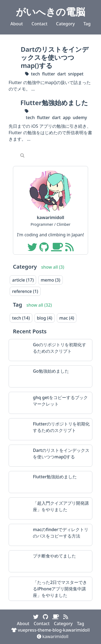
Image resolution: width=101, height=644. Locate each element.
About (17, 24)
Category (65, 24)
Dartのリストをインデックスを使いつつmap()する (55, 57)
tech (35, 74)
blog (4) (45, 318)
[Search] (55, 155)
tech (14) (21, 318)
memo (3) (50, 280)
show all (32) (39, 305)
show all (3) (53, 267)
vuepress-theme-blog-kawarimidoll (50, 630)
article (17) (23, 280)
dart (62, 74)
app (67, 117)
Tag (87, 24)
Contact (39, 24)
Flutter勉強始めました (54, 103)
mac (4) (67, 318)
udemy (80, 117)
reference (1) (25, 291)
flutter (48, 74)
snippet (76, 74)
